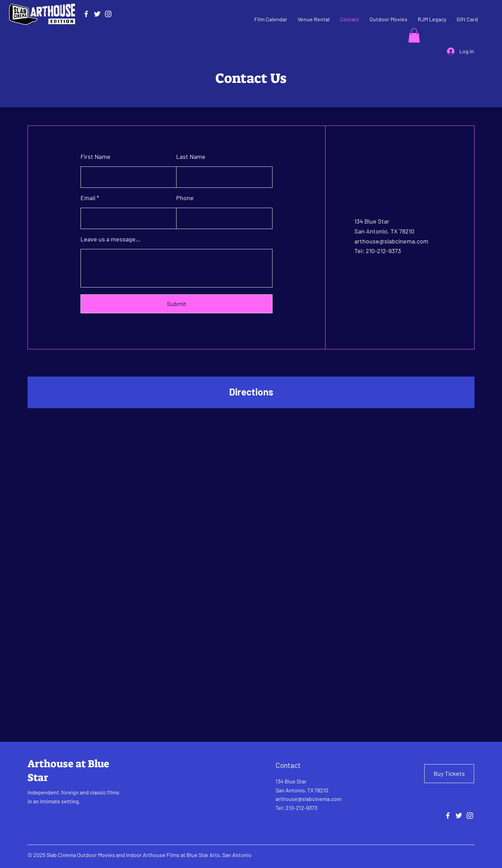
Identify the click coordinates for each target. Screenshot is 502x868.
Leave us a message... (111, 239)
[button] (414, 35)
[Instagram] (108, 14)
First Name (95, 156)
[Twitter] (97, 14)
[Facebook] (86, 14)
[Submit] (177, 304)
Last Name (191, 156)
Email (88, 198)
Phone (185, 198)
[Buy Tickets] (449, 774)
